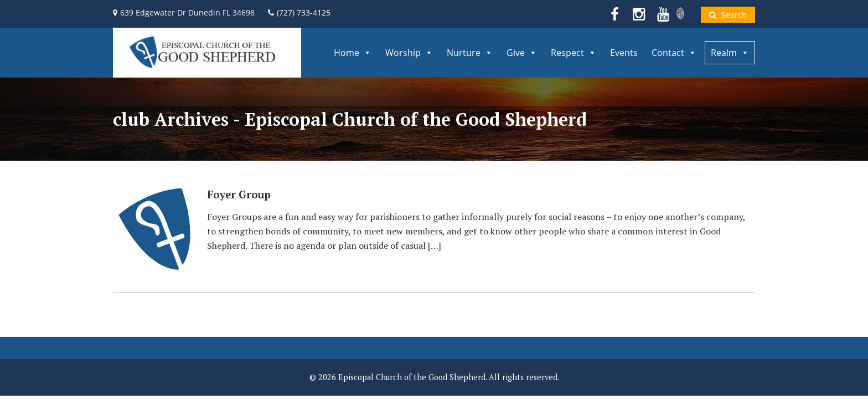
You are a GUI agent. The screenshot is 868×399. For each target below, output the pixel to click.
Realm (730, 53)
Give (522, 53)
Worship (409, 53)
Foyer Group (239, 195)
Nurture (470, 53)
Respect (573, 53)
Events (624, 53)
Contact (674, 53)
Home (353, 53)
